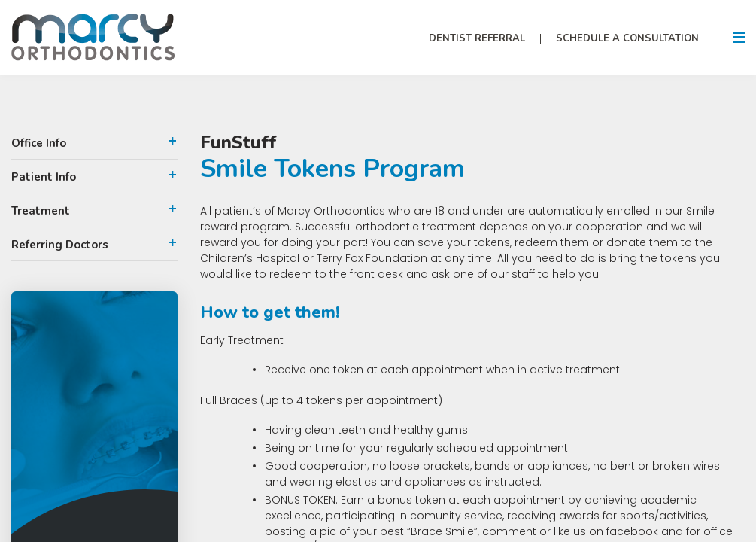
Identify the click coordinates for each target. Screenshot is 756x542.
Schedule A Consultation (627, 39)
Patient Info (44, 177)
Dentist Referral (477, 39)
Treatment (41, 211)
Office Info (39, 143)
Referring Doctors (60, 245)
